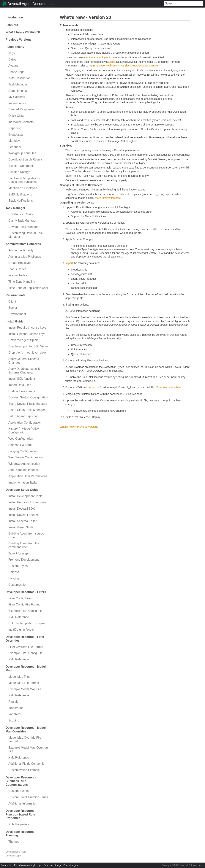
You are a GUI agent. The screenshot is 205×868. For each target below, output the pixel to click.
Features (12, 25)
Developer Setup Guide (22, 490)
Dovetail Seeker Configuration (28, 397)
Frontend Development (24, 560)
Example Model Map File (25, 689)
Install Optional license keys (27, 334)
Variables (15, 714)
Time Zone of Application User (28, 288)
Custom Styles (18, 566)
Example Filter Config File (25, 611)
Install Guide (15, 321)
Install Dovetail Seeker (23, 515)
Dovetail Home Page (16, 852)
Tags (12, 53)
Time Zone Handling (22, 282)
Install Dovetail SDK (22, 509)
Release (14, 572)
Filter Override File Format (26, 647)
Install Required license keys (27, 328)
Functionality (15, 47)
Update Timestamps (22, 391)
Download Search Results (26, 159)
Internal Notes (18, 275)
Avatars (13, 66)
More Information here (108, 198)
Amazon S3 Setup (20, 445)
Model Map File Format (24, 683)
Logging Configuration (23, 451)
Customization (18, 585)
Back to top (7, 865)
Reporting (15, 128)
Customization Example (24, 770)
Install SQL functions (22, 379)
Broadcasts (16, 135)
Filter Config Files (20, 598)
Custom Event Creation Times (28, 797)
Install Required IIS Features (27, 502)
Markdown (15, 141)
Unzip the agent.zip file (23, 340)
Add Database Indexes (23, 470)
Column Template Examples (27, 623)
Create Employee (20, 263)
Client (12, 302)
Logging (14, 578)
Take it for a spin (19, 553)
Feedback (15, 147)
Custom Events (18, 791)
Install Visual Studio (21, 527)
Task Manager (18, 84)
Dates (12, 59)
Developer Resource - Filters (26, 592)
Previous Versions (19, 40)
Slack (111, 62)
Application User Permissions (28, 476)
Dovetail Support (14, 856)
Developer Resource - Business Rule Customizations (21, 781)
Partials (13, 702)
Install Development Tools (25, 496)
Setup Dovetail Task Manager (28, 404)
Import (69, 263)
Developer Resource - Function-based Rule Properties (21, 814)
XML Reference (19, 617)
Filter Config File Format (24, 604)
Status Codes (17, 269)
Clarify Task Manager (22, 221)
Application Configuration (25, 423)
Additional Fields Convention (27, 764)
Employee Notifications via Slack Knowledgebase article (126, 66)
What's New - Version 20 (23, 32)
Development (17, 314)
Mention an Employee (23, 188)
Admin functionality (21, 250)
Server (13, 308)
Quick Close (16, 116)
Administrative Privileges (25, 257)
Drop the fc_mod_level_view (27, 353)
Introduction (14, 17)
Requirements (16, 295)
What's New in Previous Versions (79, 427)
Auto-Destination (19, 78)
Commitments (18, 91)
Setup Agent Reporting (23, 416)
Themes (14, 842)
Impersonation (18, 103)
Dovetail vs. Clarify (21, 214)
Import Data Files (20, 385)
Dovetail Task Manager (23, 227)
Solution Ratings (19, 172)
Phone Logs (16, 72)
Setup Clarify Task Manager (27, 410)
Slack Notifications (21, 201)
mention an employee (96, 57)
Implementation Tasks (23, 483)
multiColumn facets (21, 630)
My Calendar (17, 97)
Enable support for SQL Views (28, 346)
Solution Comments (21, 166)
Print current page (53, 865)
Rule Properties (19, 824)
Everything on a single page (28, 865)
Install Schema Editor (22, 521)
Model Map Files (19, 677)
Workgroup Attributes (22, 153)
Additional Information (23, 803)
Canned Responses (22, 109)
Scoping (14, 720)
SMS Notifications (20, 194)
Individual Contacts (21, 122)
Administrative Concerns (23, 244)
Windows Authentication (24, 464)
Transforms (16, 708)
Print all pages (71, 865)
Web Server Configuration (26, 457)
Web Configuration (21, 439)
